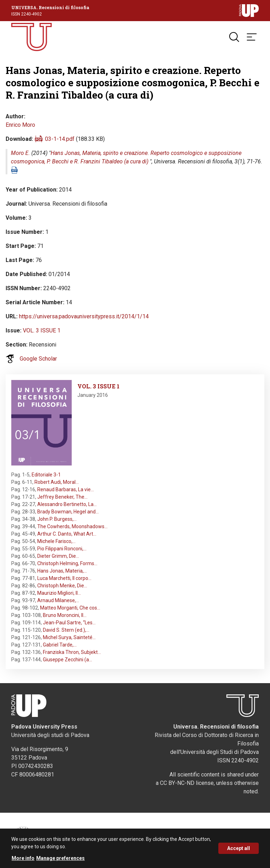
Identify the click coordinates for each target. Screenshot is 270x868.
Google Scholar (38, 359)
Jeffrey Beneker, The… (62, 497)
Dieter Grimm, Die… (58, 556)
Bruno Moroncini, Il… (65, 615)
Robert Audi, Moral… (57, 482)
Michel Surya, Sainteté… (69, 637)
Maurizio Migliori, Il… (59, 593)
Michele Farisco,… (56, 541)
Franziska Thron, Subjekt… (72, 652)
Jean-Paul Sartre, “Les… (69, 623)
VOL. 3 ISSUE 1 (42, 330)
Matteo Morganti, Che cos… (70, 608)
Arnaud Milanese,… (58, 600)
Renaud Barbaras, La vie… (66, 489)
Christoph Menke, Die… (62, 586)
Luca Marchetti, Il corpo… (64, 578)
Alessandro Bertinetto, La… (67, 504)
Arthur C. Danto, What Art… (67, 534)
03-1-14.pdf (60, 139)
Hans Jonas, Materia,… (62, 571)
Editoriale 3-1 (46, 475)
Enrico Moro (20, 125)
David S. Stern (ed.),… (66, 630)
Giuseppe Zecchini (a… (67, 660)
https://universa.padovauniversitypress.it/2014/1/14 (84, 316)
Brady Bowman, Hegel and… (68, 512)
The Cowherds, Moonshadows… (72, 526)
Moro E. (20, 153)
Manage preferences (60, 861)
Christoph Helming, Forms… (67, 563)
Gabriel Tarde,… (60, 645)
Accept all (239, 851)
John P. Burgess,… (57, 519)
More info (23, 861)
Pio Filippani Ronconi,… (62, 549)
